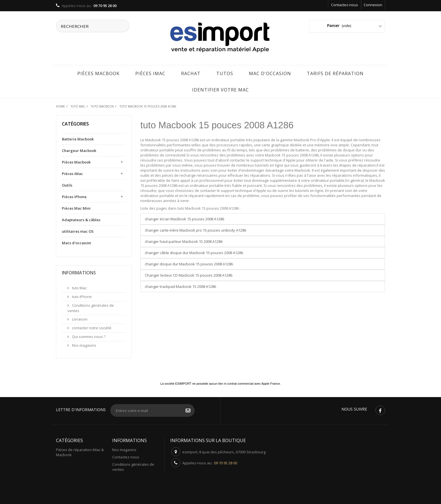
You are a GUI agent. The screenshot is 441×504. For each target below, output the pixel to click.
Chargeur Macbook (79, 150)
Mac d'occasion (270, 73)
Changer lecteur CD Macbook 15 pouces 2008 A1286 (189, 274)
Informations (79, 272)
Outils (67, 184)
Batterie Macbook (78, 138)
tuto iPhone (81, 296)
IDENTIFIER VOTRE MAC (220, 89)
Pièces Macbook (98, 73)
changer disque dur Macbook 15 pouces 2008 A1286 (189, 263)
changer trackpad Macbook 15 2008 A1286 (180, 286)
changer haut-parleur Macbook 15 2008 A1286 (184, 241)
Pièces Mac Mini (76, 207)
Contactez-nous (345, 5)
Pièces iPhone (74, 196)
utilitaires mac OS (78, 230)
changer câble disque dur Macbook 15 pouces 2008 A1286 (194, 252)
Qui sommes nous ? (88, 336)
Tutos (225, 73)
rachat (191, 73)
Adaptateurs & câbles (81, 219)
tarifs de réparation (335, 73)
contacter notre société (91, 327)
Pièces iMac (150, 73)
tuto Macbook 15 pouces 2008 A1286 (217, 124)
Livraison (79, 318)
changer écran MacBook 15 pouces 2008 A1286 (184, 218)
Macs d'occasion (76, 242)
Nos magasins (84, 344)
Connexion (373, 5)
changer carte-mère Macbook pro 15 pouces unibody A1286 (195, 229)
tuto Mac (79, 287)
